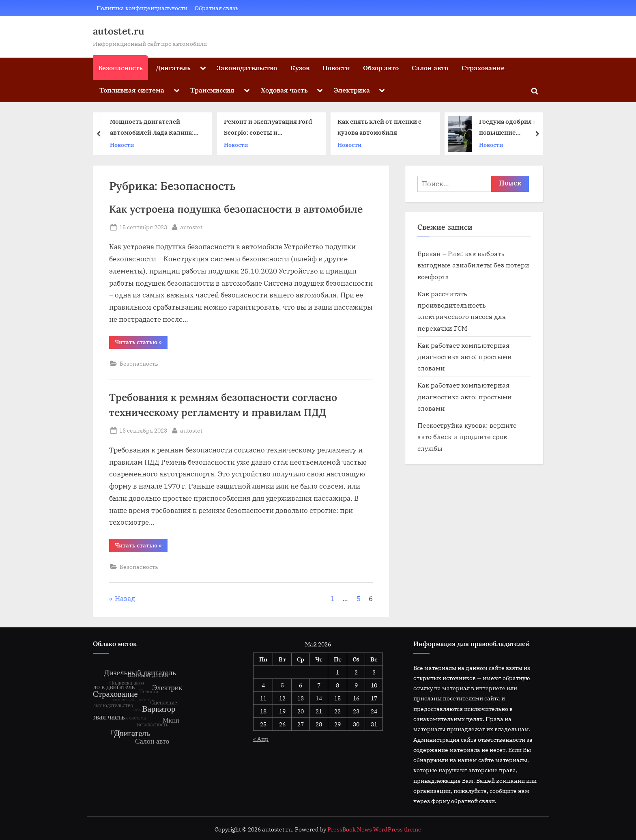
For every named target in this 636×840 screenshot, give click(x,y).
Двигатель (173, 68)
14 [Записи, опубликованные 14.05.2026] (319, 698)
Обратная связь (217, 8)
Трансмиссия (212, 90)
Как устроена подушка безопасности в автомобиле (236, 209)
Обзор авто (381, 68)
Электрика (352, 90)
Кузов (300, 68)
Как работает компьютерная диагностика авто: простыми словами (465, 357)
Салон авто (430, 68)
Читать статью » (141, 344)
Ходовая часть (284, 90)
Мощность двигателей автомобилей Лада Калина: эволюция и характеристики (154, 128)
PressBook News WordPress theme (374, 829)
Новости (336, 68)
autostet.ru (119, 31)
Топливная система (132, 90)
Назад (125, 599)
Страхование (483, 68)
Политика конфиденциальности (142, 8)
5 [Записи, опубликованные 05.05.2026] (282, 685)
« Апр (261, 739)
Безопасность (120, 68)
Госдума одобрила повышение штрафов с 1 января (509, 128)
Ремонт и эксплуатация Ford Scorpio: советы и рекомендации (268, 128)
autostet (191, 226)
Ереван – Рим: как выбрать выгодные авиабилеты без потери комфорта (473, 265)
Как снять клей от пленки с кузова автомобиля (379, 127)
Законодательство (247, 68)
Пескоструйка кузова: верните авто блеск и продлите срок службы (467, 437)
